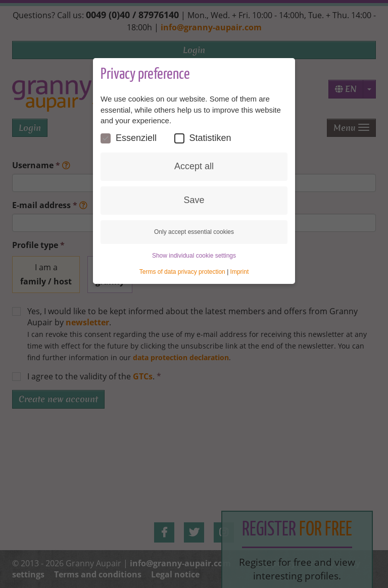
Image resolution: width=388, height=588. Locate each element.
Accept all (194, 166)
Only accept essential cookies (194, 232)
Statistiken (203, 138)
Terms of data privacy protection (182, 272)
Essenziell (129, 138)
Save (194, 200)
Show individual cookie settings (194, 256)
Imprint (240, 272)
